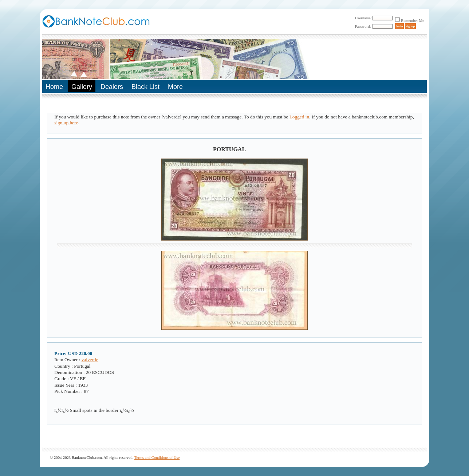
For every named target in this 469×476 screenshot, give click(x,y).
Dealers (112, 87)
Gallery (82, 87)
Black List (145, 87)
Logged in (299, 117)
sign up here (66, 123)
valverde (90, 360)
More (175, 87)
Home (54, 87)
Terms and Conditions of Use (157, 458)
